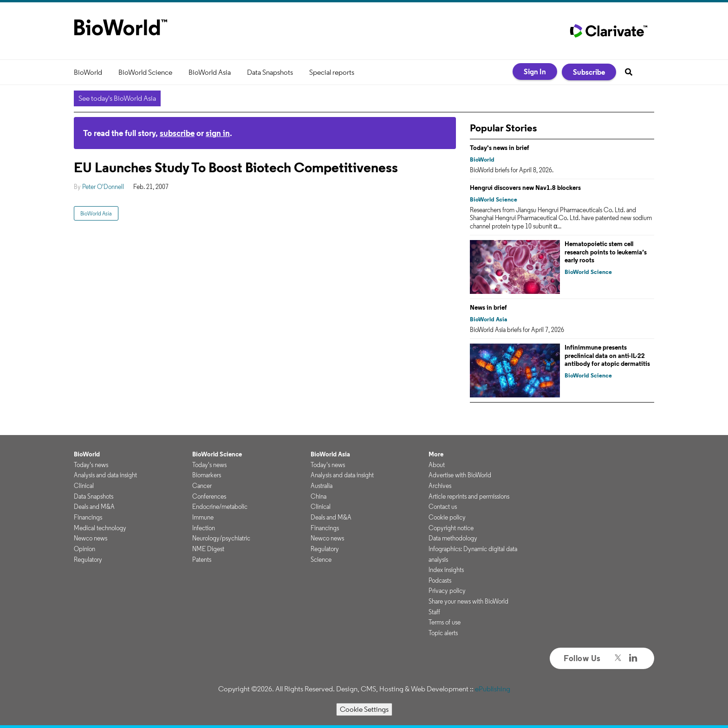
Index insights (446, 570)
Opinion (84, 549)
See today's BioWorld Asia (117, 98)
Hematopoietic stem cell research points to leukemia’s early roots (606, 252)
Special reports (332, 72)
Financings (88, 517)
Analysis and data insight (105, 475)
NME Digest (208, 549)
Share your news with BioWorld (468, 601)
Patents (202, 559)
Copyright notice (451, 528)
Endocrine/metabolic (220, 507)
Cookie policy (447, 517)
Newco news (91, 538)
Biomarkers (207, 475)
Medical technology (100, 528)
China (318, 496)
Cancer (202, 486)
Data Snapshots (270, 72)
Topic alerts (443, 633)
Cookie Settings (364, 709)
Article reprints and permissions (469, 496)
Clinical (84, 486)
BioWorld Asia (210, 72)
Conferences (209, 496)
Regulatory (88, 559)
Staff (434, 612)
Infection (204, 528)
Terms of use (445, 622)
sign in (218, 133)
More (436, 454)
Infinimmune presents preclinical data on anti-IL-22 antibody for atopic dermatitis (607, 355)
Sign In (535, 71)
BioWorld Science (145, 72)
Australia (322, 486)
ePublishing (493, 689)
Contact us (443, 507)
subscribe (177, 133)
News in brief (488, 307)
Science (321, 559)
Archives (440, 486)
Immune (203, 517)
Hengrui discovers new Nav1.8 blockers (525, 188)
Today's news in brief (500, 148)
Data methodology (453, 538)
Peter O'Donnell (103, 187)
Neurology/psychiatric (221, 538)
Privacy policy (447, 591)
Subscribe (589, 72)
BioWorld (88, 72)
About (437, 465)
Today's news (91, 465)
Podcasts (440, 580)
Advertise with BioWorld (460, 475)
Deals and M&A (94, 507)
